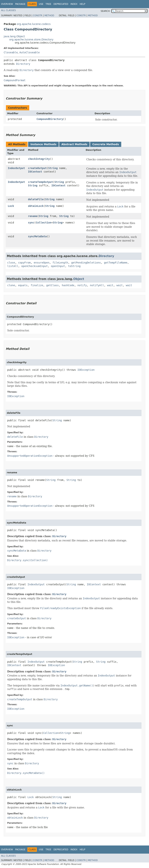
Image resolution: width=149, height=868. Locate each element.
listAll (13, 266)
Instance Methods (43, 144)
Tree (48, 4)
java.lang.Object (14, 36)
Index (74, 4)
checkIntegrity (39, 159)
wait (110, 285)
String (53, 168)
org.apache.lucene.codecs (34, 24)
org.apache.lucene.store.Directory (31, 39)
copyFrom (24, 263)
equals (23, 285)
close (11, 263)
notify (82, 285)
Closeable (11, 52)
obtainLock (36, 206)
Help (82, 4)
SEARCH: (106, 11)
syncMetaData (37, 236)
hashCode (68, 285)
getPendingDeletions (86, 263)
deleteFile (36, 199)
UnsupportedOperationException (30, 456)
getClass (52, 285)
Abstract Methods (74, 144)
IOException (86, 370)
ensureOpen (41, 263)
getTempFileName (116, 263)
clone (11, 285)
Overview (7, 4)
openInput (58, 266)
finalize (37, 285)
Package (20, 4)
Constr (38, 15)
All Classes (8, 10)
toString (74, 266)
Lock (11, 206)
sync (31, 223)
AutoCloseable (30, 52)
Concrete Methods (106, 144)
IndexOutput (16, 168)
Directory (23, 64)
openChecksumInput (35, 266)
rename (33, 216)
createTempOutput (40, 182)
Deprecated (61, 4)
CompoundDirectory (50, 119)
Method (49, 15)
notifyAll (97, 285)
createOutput (37, 168)
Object (79, 279)
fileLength (60, 263)
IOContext (35, 172)
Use (41, 4)
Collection (43, 223)
